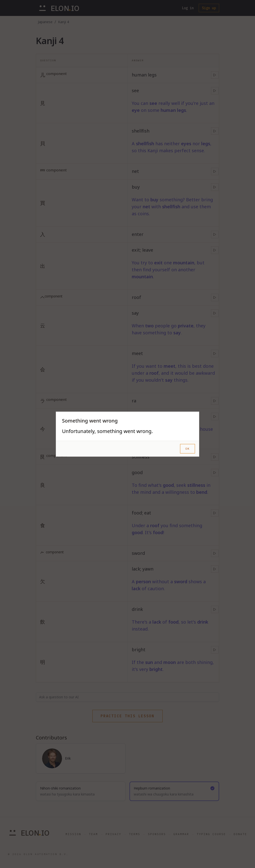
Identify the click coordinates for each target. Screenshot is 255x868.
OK (188, 449)
